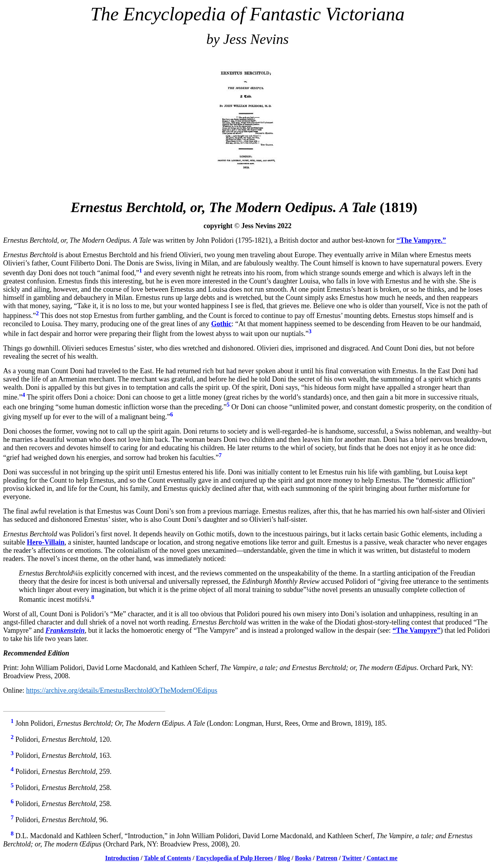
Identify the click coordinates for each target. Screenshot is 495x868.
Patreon (327, 858)
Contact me (382, 858)
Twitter (352, 858)
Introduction (122, 858)
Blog (284, 858)
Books (303, 858)
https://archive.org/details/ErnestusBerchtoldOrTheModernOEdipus (122, 690)
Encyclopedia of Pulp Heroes (235, 858)
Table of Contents (167, 858)
